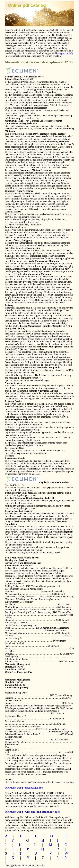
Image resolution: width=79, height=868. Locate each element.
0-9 (63, 858)
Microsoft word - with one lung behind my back (33, 812)
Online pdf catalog (27, 5)
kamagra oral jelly (65, 53)
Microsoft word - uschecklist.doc (24, 788)
